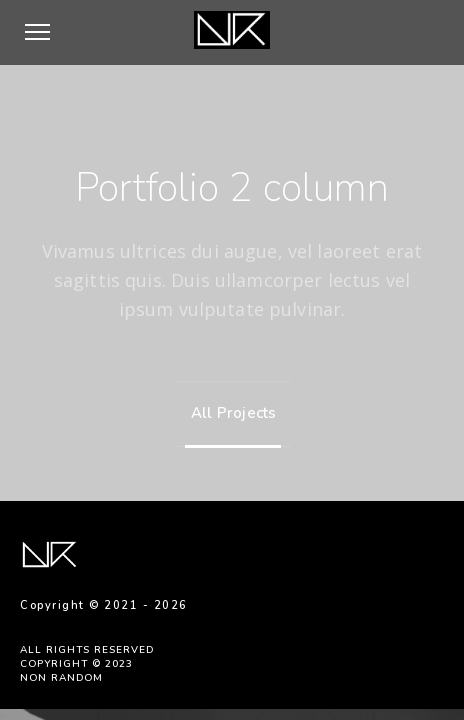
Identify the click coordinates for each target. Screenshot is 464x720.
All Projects (229, 413)
